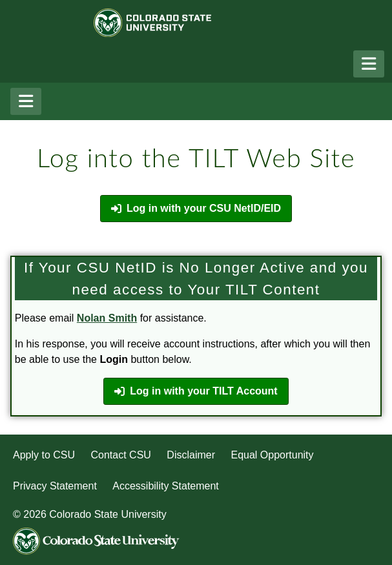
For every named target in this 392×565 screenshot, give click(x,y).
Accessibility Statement (166, 486)
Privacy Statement (55, 486)
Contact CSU (121, 455)
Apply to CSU (44, 455)
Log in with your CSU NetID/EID (196, 209)
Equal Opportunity (272, 455)
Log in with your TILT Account (196, 391)
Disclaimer (191, 455)
